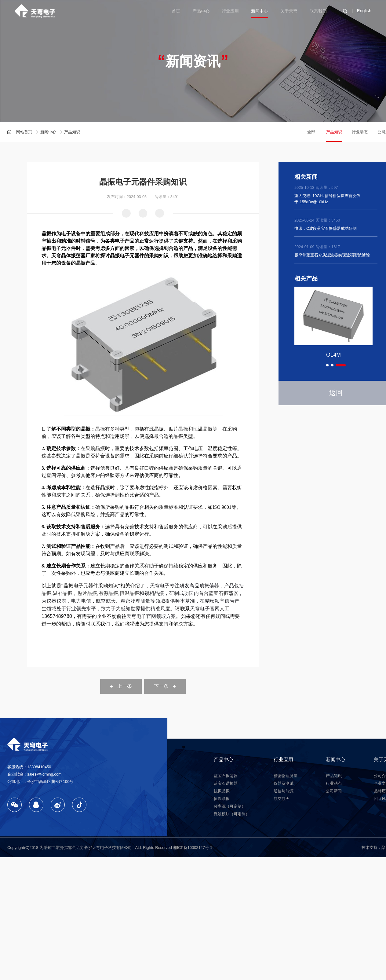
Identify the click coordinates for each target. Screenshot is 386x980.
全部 (311, 132)
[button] (327, 365)
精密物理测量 (286, 776)
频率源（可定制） (230, 806)
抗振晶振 (222, 791)
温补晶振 (63, 593)
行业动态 (360, 132)
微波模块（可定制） (232, 814)
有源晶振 (109, 593)
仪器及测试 (284, 783)
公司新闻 (334, 791)
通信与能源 (284, 791)
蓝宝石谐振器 (226, 783)
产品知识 (334, 132)
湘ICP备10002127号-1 (193, 848)
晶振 (46, 593)
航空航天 (282, 799)
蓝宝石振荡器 (223, 593)
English (364, 11)
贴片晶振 (87, 593)
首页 (176, 11)
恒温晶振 (130, 593)
